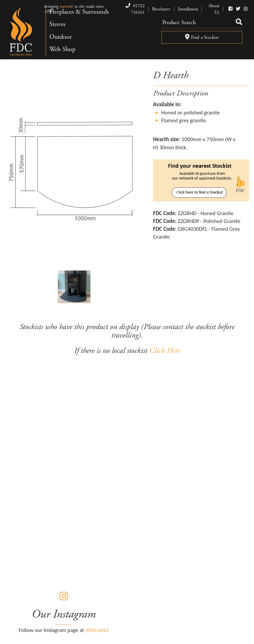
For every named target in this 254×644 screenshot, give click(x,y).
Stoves (57, 24)
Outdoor (61, 37)
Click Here (165, 351)
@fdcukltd (97, 630)
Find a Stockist (202, 37)
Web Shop (62, 49)
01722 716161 (134, 9)
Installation (188, 9)
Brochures (161, 9)
